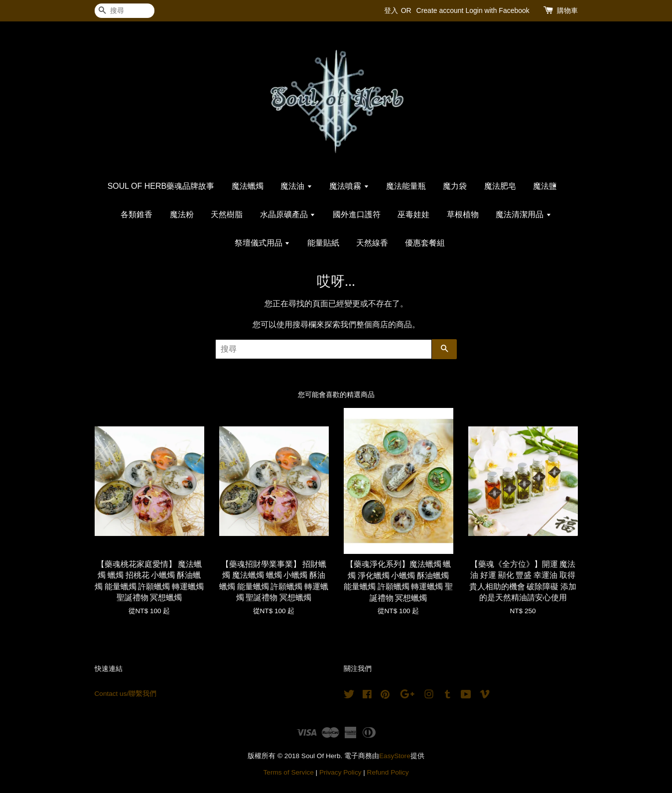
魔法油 (296, 186)
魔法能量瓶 (406, 186)
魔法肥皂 (500, 186)
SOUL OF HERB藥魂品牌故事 (161, 186)
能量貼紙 (323, 243)
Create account (440, 10)
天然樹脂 (227, 214)
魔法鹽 (545, 186)
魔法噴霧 (349, 186)
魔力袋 (455, 186)
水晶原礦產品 (288, 214)
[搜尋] (125, 11)
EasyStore (395, 756)
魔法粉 (182, 214)
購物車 (567, 10)
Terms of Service (289, 772)
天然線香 (372, 243)
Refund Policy (388, 772)
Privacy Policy (340, 772)
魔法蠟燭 (248, 186)
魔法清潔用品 (523, 214)
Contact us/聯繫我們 (126, 694)
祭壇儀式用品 (262, 243)
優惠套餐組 (425, 243)
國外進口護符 (357, 214)
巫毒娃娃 (413, 214)
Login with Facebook (497, 10)
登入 (391, 10)
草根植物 (463, 214)
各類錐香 (136, 214)
